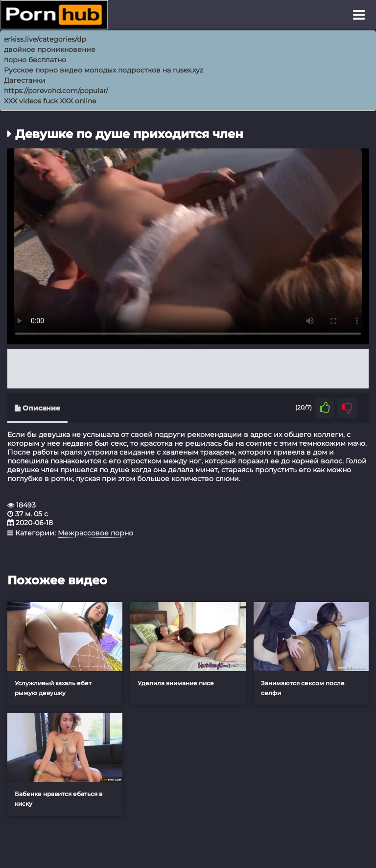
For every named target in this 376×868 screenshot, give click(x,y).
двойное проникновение (50, 49)
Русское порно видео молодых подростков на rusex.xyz (104, 70)
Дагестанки (25, 80)
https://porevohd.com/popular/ (56, 91)
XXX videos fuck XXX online (50, 101)
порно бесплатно (35, 60)
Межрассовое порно (95, 533)
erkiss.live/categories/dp (45, 39)
